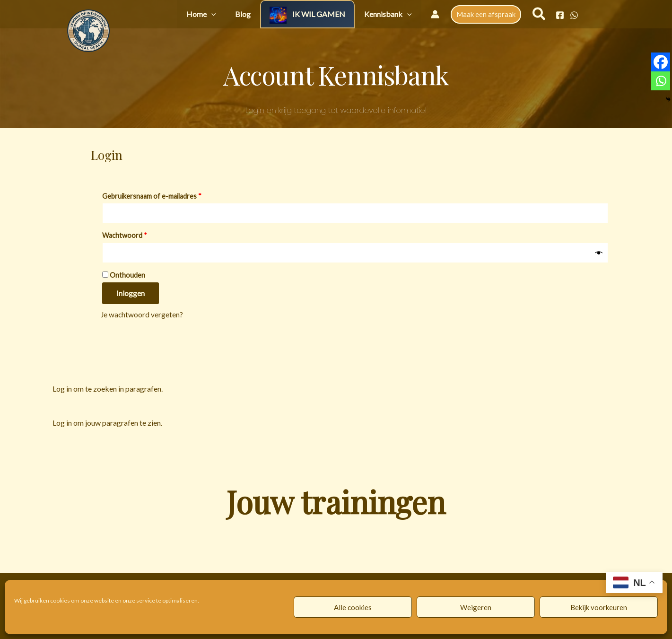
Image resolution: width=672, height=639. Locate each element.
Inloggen (131, 295)
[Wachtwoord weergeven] (599, 254)
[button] (244, 14)
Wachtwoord (135, 235)
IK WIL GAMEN (333, 14)
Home (234, 14)
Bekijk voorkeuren (599, 607)
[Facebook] (560, 15)
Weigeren (476, 607)
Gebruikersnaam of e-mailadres (163, 195)
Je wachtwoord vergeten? (142, 316)
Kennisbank (393, 14)
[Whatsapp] (661, 81)
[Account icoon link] (435, 14)
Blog (266, 14)
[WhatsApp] (574, 15)
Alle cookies (353, 607)
